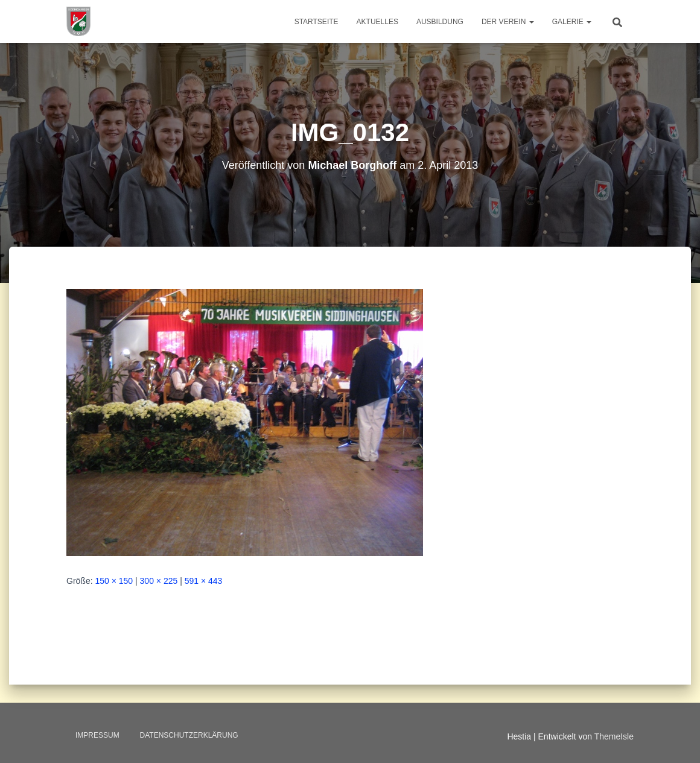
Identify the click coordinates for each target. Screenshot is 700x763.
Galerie (572, 22)
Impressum (97, 735)
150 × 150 (114, 581)
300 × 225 (159, 581)
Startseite (317, 22)
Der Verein (508, 22)
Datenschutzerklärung (189, 735)
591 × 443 (204, 581)
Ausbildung (440, 22)
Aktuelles (377, 22)
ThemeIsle (614, 736)
